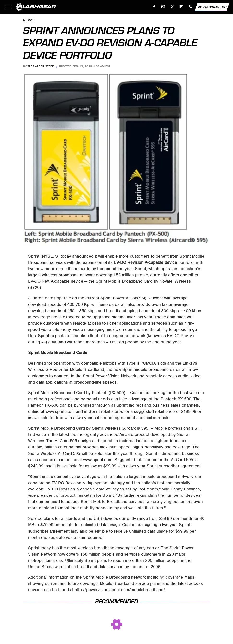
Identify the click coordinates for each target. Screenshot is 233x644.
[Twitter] (172, 7)
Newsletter (212, 7)
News (28, 21)
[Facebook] (154, 7)
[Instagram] (163, 7)
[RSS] (190, 7)
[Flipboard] (181, 7)
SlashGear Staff (41, 66)
